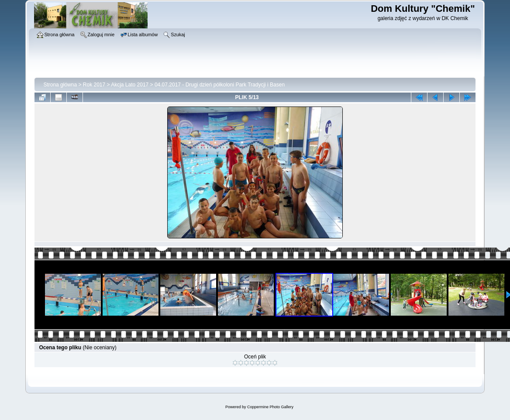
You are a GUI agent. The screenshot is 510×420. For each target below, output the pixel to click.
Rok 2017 (94, 85)
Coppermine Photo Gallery (270, 407)
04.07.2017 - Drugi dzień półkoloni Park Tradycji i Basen (220, 85)
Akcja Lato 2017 (130, 85)
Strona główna (60, 85)
